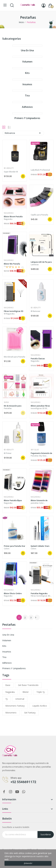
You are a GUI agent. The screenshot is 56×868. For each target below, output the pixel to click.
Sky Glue (35, 450)
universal (20, 699)
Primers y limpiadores (14, 668)
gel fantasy (30, 713)
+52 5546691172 (23, 782)
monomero (11, 713)
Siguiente (36, 617)
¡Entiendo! (28, 863)
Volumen (7, 640)
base (8, 685)
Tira (4, 657)
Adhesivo (7, 663)
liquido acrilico (40, 706)
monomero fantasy (15, 706)
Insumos (7, 652)
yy (6, 699)
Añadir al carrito (23, 176)
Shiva (6, 402)
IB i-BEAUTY (9, 168)
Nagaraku (9, 213)
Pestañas (9, 625)
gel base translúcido (28, 685)
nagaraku (10, 692)
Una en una (8, 635)
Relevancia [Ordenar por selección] (23, 133)
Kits (4, 646)
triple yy (41, 692)
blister (26, 692)
